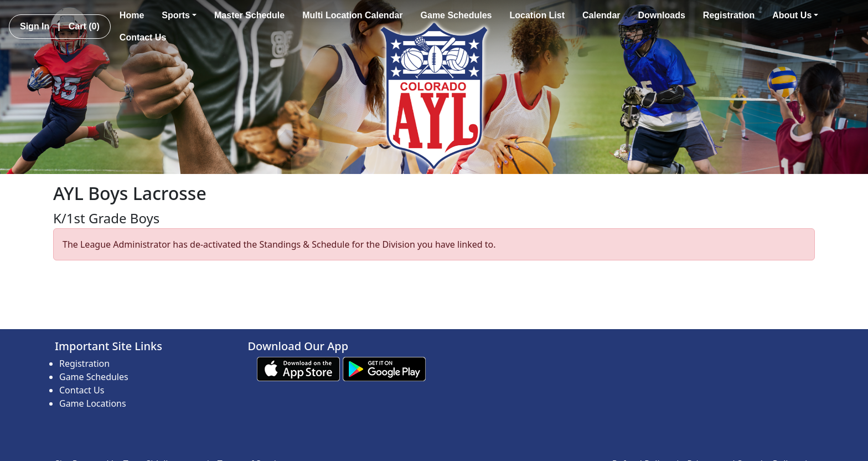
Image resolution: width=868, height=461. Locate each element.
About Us (795, 15)
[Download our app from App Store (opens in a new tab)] (298, 368)
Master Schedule (249, 15)
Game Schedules (456, 15)
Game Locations (93, 403)
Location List (537, 15)
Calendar (601, 15)
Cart (84, 26)
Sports (179, 15)
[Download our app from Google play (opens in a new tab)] (384, 368)
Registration (729, 15)
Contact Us (143, 37)
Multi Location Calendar (352, 15)
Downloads (662, 15)
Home (132, 15)
